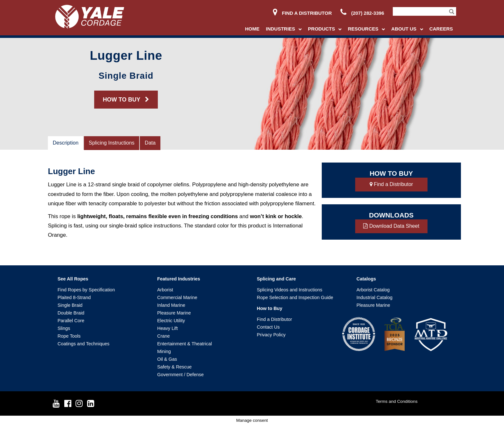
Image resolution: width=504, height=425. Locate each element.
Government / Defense (180, 375)
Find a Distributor (302, 13)
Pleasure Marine (174, 313)
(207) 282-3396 (362, 13)
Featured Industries (179, 279)
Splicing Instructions (112, 143)
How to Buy (270, 308)
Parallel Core (71, 321)
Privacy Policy (271, 335)
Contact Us (268, 327)
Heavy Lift (167, 328)
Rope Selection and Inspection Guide (295, 297)
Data (150, 143)
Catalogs (366, 279)
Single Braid (70, 305)
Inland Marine (171, 305)
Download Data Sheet (391, 226)
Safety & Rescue (174, 367)
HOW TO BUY (126, 100)
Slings (64, 328)
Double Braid (71, 313)
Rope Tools (69, 336)
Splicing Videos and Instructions (290, 290)
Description (66, 143)
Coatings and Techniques (83, 344)
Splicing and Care (276, 279)
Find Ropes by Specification (86, 290)
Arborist (165, 290)
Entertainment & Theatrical (184, 344)
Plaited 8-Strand (74, 297)
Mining (164, 351)
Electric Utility (171, 321)
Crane (163, 336)
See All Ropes (73, 279)
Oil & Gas (167, 359)
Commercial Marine (177, 297)
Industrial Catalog (374, 297)
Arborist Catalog (373, 290)
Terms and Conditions (397, 401)
